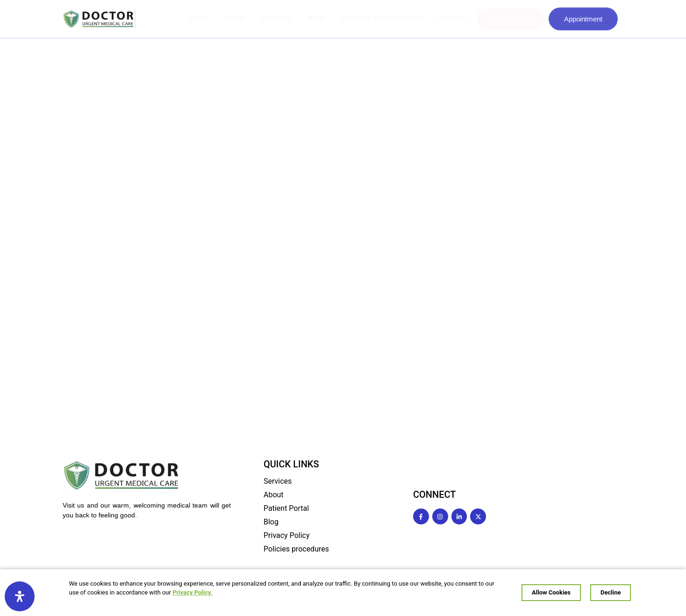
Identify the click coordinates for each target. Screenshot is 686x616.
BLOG (321, 19)
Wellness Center (511, 18)
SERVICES (281, 19)
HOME (205, 19)
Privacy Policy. (207, 593)
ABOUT (240, 19)
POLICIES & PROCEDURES (384, 19)
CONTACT (455, 19)
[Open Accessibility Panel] (20, 596)
